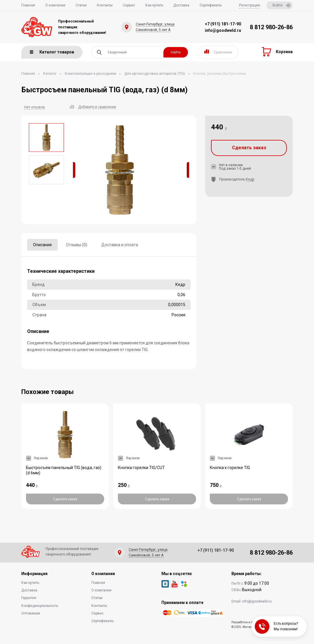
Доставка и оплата (120, 245)
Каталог (50, 74)
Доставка (181, 5)
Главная (28, 5)
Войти (281, 5)
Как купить (154, 5)
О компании (55, 5)
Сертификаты (211, 5)
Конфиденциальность (40, 606)
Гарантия (29, 598)
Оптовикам (31, 613)
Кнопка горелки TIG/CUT (141, 468)
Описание (42, 245)
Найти (176, 52)
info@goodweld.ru (223, 30)
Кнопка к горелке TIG (230, 468)
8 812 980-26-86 (271, 27)
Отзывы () (77, 245)
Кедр (250, 179)
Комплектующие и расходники (90, 74)
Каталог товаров (52, 52)
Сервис (129, 5)
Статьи (81, 5)
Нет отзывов (35, 107)
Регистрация (250, 5)
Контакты (105, 5)
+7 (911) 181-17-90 (223, 24)
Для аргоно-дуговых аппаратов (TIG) (155, 74)
